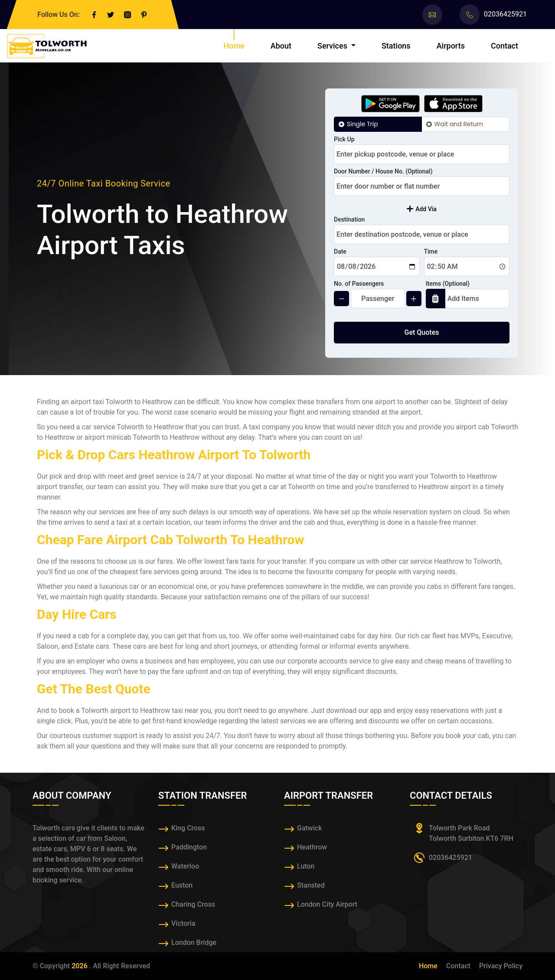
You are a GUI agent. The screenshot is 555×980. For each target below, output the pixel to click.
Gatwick (310, 828)
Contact (504, 46)
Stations (396, 46)
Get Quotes (422, 332)
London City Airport (327, 904)
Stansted (311, 885)
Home (234, 46)
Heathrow (312, 847)
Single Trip (362, 124)
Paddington (189, 847)
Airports (451, 46)
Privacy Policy (501, 966)
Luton (306, 866)
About (281, 46)
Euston (182, 885)
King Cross (188, 828)
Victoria (183, 923)
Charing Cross (193, 904)
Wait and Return (459, 124)
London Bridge (194, 942)
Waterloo (185, 866)
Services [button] (333, 46)
